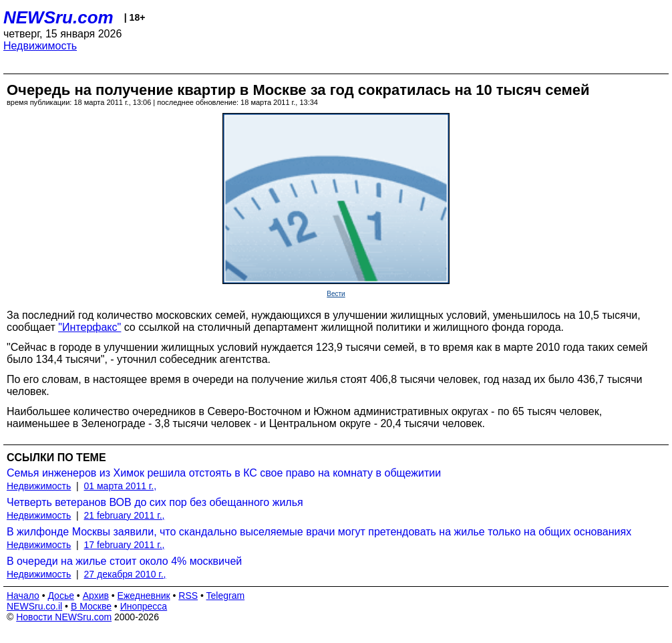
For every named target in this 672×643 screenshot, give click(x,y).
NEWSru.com (58, 17)
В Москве (91, 606)
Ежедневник (144, 596)
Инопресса (144, 606)
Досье (61, 596)
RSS (188, 596)
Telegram (226, 596)
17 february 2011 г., (125, 545)
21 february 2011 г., (125, 515)
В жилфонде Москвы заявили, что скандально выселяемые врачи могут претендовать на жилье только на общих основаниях (319, 532)
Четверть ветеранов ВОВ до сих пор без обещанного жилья (155, 502)
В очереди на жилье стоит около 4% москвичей (124, 561)
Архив (96, 596)
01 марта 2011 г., (121, 486)
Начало (23, 596)
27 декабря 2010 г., (125, 574)
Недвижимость (40, 46)
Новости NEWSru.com (64, 617)
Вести (336, 294)
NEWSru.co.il (34, 606)
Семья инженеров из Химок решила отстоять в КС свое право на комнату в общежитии (224, 473)
